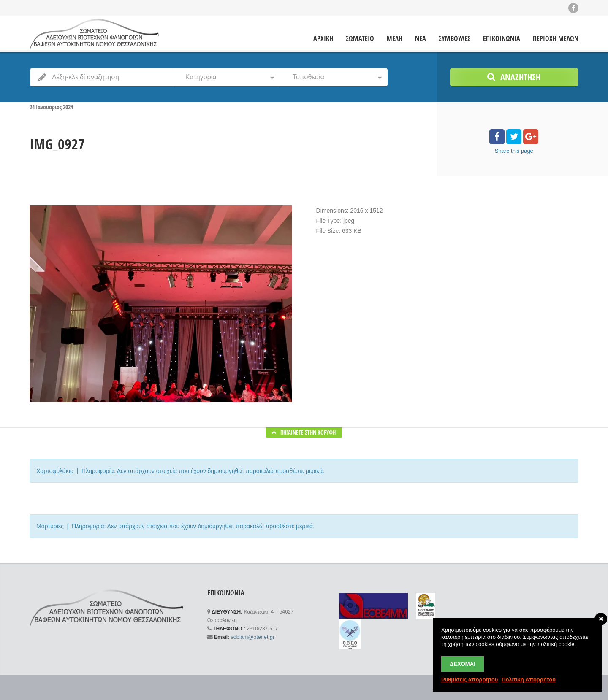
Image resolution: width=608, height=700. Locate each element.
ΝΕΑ (421, 38)
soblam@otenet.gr (251, 637)
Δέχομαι (463, 664)
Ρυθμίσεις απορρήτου (470, 680)
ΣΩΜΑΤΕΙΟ (360, 38)
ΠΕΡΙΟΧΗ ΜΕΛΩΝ (556, 38)
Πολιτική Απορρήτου (529, 680)
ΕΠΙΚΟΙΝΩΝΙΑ (502, 38)
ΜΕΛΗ (395, 38)
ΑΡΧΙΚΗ (323, 38)
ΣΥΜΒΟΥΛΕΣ (455, 38)
